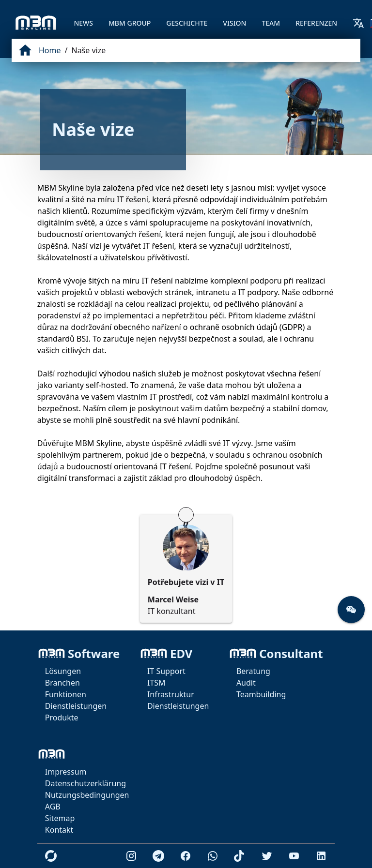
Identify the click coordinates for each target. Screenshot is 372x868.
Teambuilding (261, 694)
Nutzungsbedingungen (87, 795)
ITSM (156, 683)
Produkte (62, 718)
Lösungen (63, 671)
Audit (246, 683)
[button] (351, 610)
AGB (53, 807)
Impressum (66, 772)
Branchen (62, 683)
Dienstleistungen (76, 706)
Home (50, 50)
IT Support (166, 671)
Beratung (253, 671)
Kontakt (59, 830)
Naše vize (88, 50)
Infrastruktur (171, 694)
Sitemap (60, 818)
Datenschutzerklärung (85, 783)
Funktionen (66, 694)
